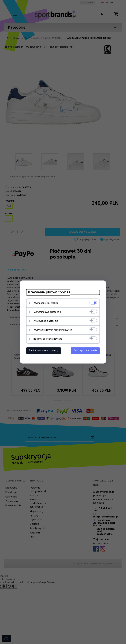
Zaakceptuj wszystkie (85, 351)
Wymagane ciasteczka (46, 303)
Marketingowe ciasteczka (47, 312)
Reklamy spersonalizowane (48, 339)
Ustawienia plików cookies (48, 292)
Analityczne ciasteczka (46, 321)
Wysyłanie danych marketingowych (53, 330)
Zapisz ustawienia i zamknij (44, 351)
